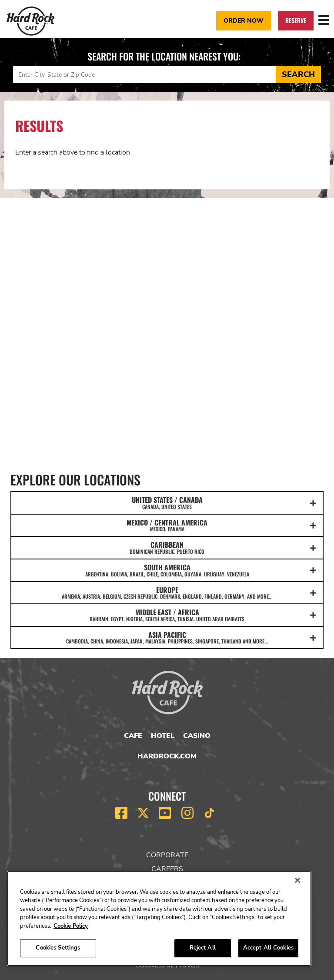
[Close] (297, 880)
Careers (167, 869)
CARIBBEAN (167, 547)
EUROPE (167, 593)
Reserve (296, 20)
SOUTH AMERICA (167, 570)
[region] (159, 918)
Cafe (133, 736)
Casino (197, 736)
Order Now (244, 20)
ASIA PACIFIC (167, 637)
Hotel (163, 736)
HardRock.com (167, 756)
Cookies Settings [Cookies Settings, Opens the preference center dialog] (58, 948)
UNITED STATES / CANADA (167, 502)
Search (298, 74)
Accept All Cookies (268, 948)
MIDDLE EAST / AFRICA (167, 615)
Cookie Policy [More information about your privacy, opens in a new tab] (71, 926)
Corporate (167, 855)
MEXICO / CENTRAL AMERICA (167, 525)
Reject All (203, 948)
